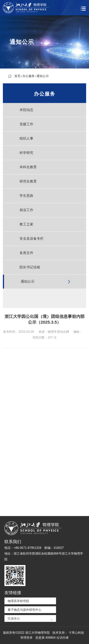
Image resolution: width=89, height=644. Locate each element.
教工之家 (26, 224)
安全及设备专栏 (32, 239)
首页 (17, 76)
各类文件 (26, 253)
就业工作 (26, 210)
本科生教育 (28, 167)
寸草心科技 (76, 633)
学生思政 (26, 196)
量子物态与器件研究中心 (24, 610)
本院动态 (26, 110)
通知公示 (43, 76)
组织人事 (26, 138)
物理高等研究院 (18, 601)
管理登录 (26, 638)
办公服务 (29, 76)
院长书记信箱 (30, 267)
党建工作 (26, 124)
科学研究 (26, 153)
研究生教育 (28, 181)
